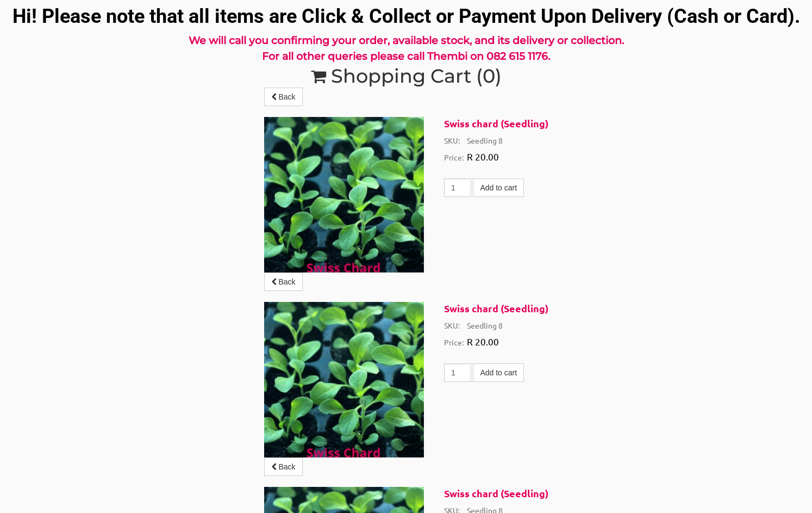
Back (283, 97)
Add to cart (498, 188)
